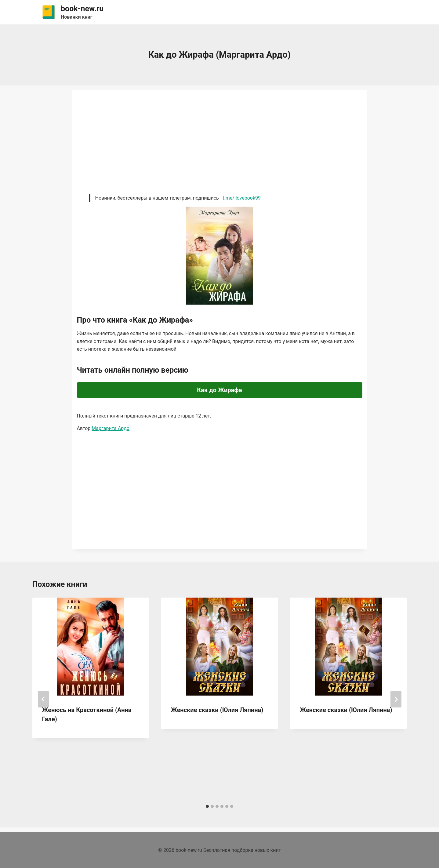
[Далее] (396, 699)
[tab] (207, 806)
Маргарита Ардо (111, 428)
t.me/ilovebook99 (242, 198)
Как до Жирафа (219, 390)
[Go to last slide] (43, 699)
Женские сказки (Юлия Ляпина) (217, 710)
